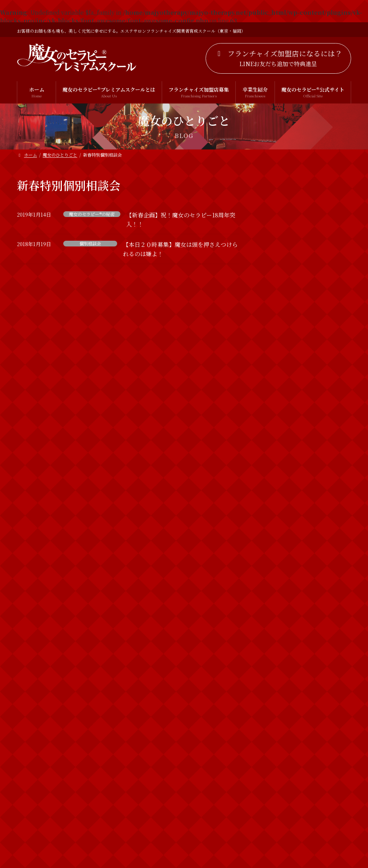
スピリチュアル (280, 669)
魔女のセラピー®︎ (282, 771)
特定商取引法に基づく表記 (218, 835)
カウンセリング (281, 655)
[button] (278, 58)
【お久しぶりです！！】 (321, 277)
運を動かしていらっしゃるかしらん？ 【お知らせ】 (321, 455)
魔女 (268, 757)
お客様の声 (276, 640)
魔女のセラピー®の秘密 (92, 214)
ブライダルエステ (283, 698)
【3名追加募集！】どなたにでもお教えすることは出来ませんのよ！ (322, 366)
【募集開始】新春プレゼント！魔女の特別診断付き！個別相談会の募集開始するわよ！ (321, 410)
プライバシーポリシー (145, 835)
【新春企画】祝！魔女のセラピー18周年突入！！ (321, 492)
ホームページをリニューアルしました (321, 240)
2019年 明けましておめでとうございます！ (321, 573)
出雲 (268, 742)
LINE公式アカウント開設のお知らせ (321, 200)
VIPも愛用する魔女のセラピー (320, 322)
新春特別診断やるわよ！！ (316, 533)
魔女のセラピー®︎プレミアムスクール (304, 800)
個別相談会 (90, 244)
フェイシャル (278, 684)
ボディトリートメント (288, 713)
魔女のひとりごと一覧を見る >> (308, 608)
